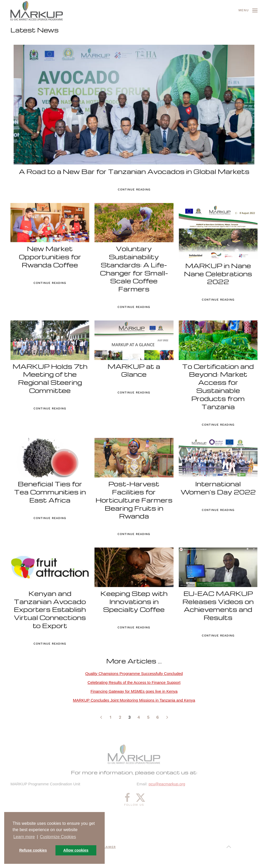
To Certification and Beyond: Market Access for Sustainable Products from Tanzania (218, 387)
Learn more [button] (24, 837)
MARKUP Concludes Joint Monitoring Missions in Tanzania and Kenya (134, 700)
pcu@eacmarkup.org (167, 784)
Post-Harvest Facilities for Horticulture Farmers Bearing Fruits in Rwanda (134, 500)
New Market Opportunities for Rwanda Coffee (50, 257)
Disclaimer (106, 847)
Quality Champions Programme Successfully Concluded (134, 673)
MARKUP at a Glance (134, 370)
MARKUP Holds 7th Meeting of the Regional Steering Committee (50, 378)
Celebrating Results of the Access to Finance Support (134, 682)
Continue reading (134, 190)
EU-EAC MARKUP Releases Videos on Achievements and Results (218, 605)
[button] (248, 10)
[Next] (167, 717)
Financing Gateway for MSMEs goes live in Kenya (134, 691)
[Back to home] (37, 10)
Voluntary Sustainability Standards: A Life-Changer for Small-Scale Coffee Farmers (134, 269)
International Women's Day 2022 (218, 488)
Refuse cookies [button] (33, 850)
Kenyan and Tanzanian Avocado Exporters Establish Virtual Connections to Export (50, 610)
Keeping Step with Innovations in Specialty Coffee (134, 602)
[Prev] (101, 717)
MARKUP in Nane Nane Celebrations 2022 (218, 274)
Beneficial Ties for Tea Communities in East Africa (50, 492)
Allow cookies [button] (76, 850)
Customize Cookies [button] (58, 837)
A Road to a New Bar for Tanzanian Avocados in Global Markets (134, 171)
